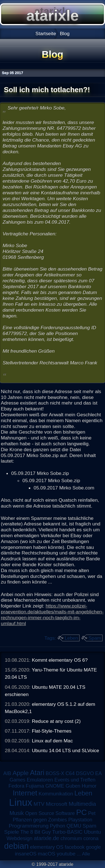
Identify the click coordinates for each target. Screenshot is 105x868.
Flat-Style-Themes (52, 731)
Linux (21, 802)
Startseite (46, 34)
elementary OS (47, 847)
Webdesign (19, 838)
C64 (70, 773)
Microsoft (57, 804)
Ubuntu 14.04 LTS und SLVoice (66, 750)
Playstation (80, 820)
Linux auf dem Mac (52, 741)
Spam (95, 638)
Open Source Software (50, 813)
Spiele (12, 832)
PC (81, 812)
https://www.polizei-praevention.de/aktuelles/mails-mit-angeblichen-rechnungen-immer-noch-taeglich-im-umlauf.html (52, 614)
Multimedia (82, 804)
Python (57, 826)
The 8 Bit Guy (35, 832)
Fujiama (35, 786)
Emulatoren (40, 780)
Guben (73, 786)
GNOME (55, 786)
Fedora (16, 786)
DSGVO (85, 773)
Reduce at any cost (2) (56, 721)
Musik (17, 813)
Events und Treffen (75, 780)
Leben (71, 638)
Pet (92, 813)
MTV (39, 804)
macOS (46, 854)
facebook (75, 847)
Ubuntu (92, 832)
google (93, 847)
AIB (7, 773)
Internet (25, 793)
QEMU (74, 826)
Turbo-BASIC (67, 832)
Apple (21, 773)
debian (17, 846)
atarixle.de (47, 838)
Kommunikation (56, 794)
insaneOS (26, 854)
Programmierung (29, 826)
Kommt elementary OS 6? (60, 660)
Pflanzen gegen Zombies (40, 820)
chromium (71, 838)
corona (91, 838)
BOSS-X (55, 773)
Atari (37, 773)
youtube (66, 854)
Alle (86, 854)
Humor (89, 786)
